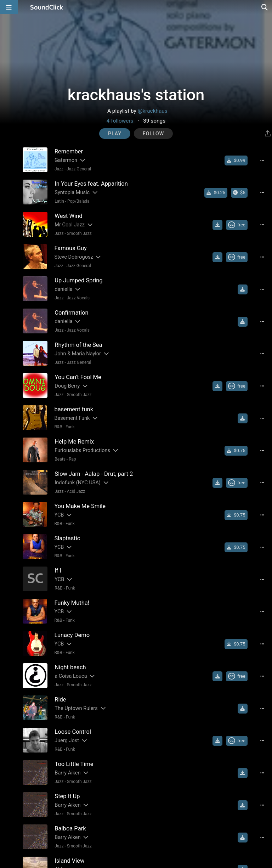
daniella (63, 289)
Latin (59, 201)
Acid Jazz (76, 491)
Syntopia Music (72, 193)
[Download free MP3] (217, 225)
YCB (59, 515)
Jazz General (79, 169)
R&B (58, 427)
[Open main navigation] (9, 7)
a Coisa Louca (71, 676)
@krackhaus (153, 111)
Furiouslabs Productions (82, 450)
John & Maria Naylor (78, 354)
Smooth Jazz (79, 233)
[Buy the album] (239, 193)
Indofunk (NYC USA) (78, 483)
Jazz (59, 169)
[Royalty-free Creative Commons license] (237, 225)
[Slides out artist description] (82, 160)
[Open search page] (265, 7)
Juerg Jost (67, 741)
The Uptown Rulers (76, 708)
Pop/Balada (78, 201)
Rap (72, 459)
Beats (60, 459)
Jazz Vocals (78, 298)
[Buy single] (236, 160)
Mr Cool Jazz (70, 225)
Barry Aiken (67, 773)
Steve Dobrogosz (73, 257)
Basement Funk (72, 418)
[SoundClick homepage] (47, 7)
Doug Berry (67, 386)
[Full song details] (262, 160)
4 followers (120, 121)
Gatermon (66, 160)
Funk (70, 427)
